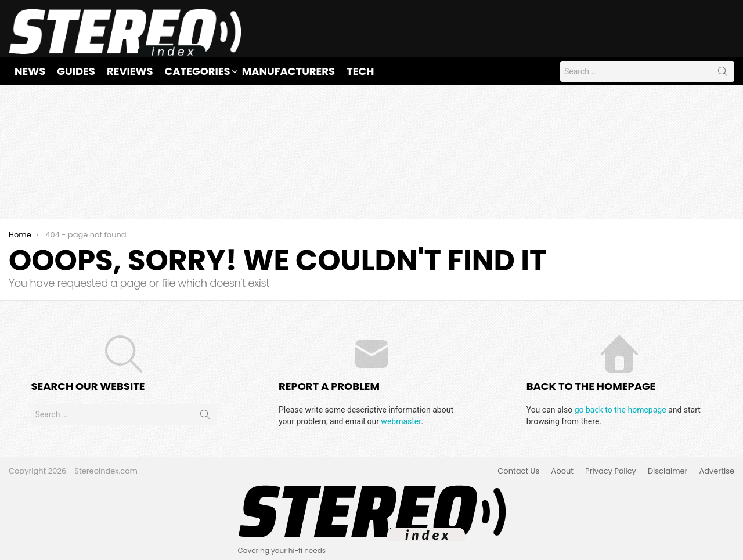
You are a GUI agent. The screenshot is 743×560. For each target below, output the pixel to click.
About (562, 471)
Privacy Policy (611, 471)
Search (723, 74)
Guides (76, 71)
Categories (198, 71)
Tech (360, 71)
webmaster (401, 421)
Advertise (717, 471)
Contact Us (518, 471)
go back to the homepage (621, 410)
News (30, 71)
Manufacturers (288, 71)
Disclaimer (668, 471)
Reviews (130, 71)
